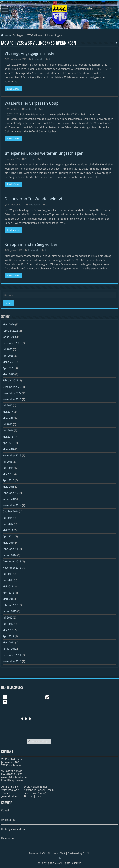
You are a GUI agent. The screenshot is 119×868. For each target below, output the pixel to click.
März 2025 (9, 374)
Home (6, 35)
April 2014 (8, 537)
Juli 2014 (8, 518)
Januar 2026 (10, 337)
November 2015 (12, 455)
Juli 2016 (8, 424)
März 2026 (9, 324)
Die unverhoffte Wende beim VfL (34, 199)
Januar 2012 (10, 649)
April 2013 (8, 593)
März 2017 (9, 418)
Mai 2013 (8, 586)
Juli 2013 (8, 574)
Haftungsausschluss (13, 829)
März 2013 (9, 599)
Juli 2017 (8, 406)
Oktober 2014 (11, 512)
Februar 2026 (10, 331)
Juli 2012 (8, 618)
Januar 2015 (10, 499)
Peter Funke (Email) (35, 793)
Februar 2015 (10, 493)
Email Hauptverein (12, 780)
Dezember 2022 (12, 387)
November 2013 (12, 568)
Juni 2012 (8, 624)
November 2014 (12, 505)
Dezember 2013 (12, 561)
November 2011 (12, 661)
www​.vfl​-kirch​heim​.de (14, 777)
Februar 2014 (10, 549)
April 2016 (8, 443)
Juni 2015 (8, 468)
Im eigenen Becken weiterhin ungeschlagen (44, 153)
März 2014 (9, 543)
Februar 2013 (10, 605)
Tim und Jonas (32, 796)
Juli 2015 (8, 462)
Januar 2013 (10, 611)
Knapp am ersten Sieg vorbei (31, 244)
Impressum (8, 820)
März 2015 (9, 487)
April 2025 (8, 368)
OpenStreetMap (39, 741)
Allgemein (30, 159)
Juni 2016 (8, 430)
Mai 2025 (8, 362)
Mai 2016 (8, 437)
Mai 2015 (8, 474)
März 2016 (9, 449)
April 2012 (8, 636)
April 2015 (8, 480)
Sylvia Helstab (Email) (36, 787)
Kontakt (6, 811)
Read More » (13, 89)
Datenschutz (9, 838)
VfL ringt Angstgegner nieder (30, 53)
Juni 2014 (8, 524)
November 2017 (12, 399)
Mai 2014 (8, 530)
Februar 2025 (10, 381)
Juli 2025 (8, 349)
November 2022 (12, 393)
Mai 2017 (8, 412)
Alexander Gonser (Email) (39, 790)
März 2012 (9, 643)
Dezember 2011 (12, 655)
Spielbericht (37, 59)
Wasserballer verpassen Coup (32, 103)
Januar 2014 (10, 555)
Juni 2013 (8, 580)
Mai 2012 (8, 630)
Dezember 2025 (12, 343)
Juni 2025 (8, 356)
